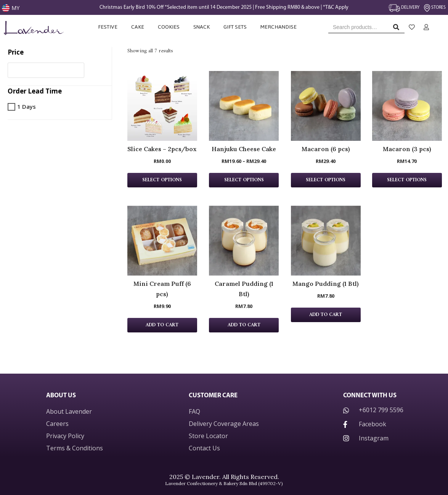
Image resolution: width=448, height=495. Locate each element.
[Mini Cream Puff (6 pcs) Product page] (162, 241)
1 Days (26, 106)
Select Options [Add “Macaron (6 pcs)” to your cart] (326, 180)
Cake (138, 27)
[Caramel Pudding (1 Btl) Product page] (244, 241)
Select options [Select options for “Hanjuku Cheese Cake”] (244, 180)
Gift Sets (235, 27)
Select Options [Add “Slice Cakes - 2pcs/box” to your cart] (162, 180)
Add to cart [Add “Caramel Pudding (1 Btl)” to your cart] (244, 325)
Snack (202, 27)
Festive (108, 27)
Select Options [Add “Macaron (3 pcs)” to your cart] (407, 180)
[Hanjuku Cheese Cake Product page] (244, 106)
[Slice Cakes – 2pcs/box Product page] (162, 106)
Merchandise (279, 27)
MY (15, 8)
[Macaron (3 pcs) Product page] (407, 106)
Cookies (169, 27)
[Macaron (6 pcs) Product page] (326, 106)
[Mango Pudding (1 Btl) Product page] (326, 241)
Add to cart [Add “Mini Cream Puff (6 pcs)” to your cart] (162, 325)
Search (398, 29)
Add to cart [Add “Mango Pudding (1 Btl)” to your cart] (326, 315)
